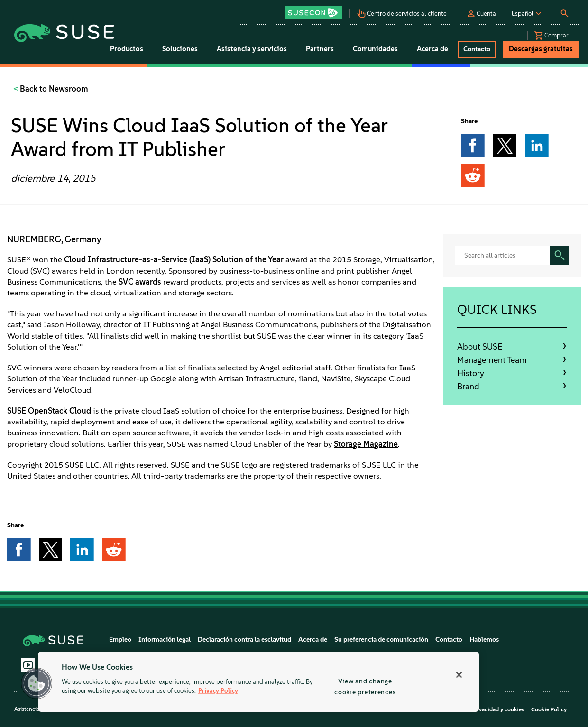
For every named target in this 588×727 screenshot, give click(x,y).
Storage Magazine (366, 444)
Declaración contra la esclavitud (244, 640)
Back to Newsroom (53, 89)
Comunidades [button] (375, 49)
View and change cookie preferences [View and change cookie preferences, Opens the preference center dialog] (365, 686)
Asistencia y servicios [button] (252, 49)
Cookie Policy (549, 709)
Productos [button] (127, 49)
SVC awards (140, 282)
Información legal (165, 640)
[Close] (459, 675)
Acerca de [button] (432, 49)
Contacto (449, 640)
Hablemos (484, 640)
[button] (317, 10)
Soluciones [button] (180, 49)
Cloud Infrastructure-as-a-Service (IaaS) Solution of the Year (174, 259)
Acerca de (313, 640)
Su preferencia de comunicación (381, 640)
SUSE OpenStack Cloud (49, 411)
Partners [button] (320, 49)
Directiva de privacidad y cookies (481, 709)
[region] (258, 682)
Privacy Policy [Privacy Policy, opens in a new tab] (218, 691)
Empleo (120, 640)
